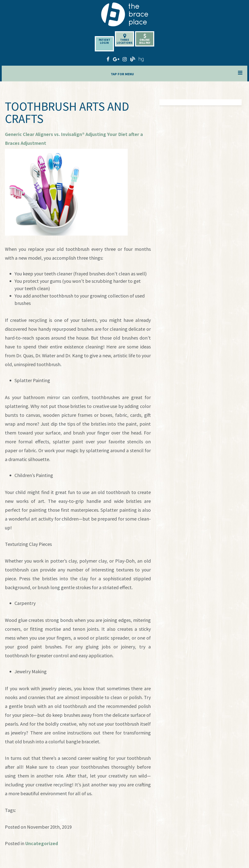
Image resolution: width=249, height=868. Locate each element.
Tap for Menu (177, 73)
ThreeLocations (124, 39)
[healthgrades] (141, 59)
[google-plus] (116, 59)
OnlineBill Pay (145, 39)
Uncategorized (42, 843)
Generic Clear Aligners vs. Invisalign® (45, 134)
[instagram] (124, 59)
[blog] (133, 59)
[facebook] (108, 59)
